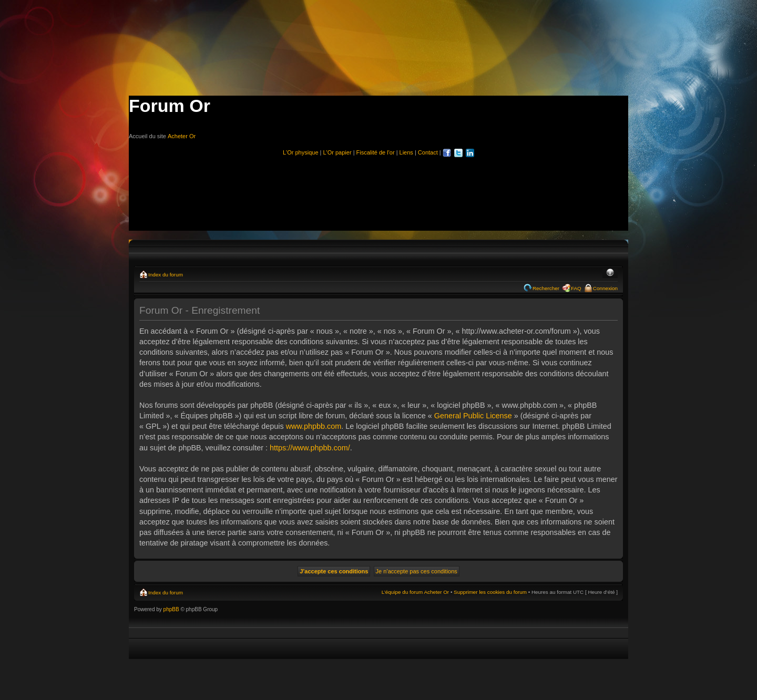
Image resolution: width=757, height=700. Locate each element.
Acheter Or (182, 136)
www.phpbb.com (314, 426)
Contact (428, 152)
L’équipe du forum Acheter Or (415, 592)
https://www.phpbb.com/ (310, 448)
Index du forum (166, 275)
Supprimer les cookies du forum (490, 592)
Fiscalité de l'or (376, 152)
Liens (406, 152)
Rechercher (546, 288)
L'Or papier (337, 152)
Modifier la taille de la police (610, 273)
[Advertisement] (378, 189)
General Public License (473, 416)
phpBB (171, 609)
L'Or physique (301, 152)
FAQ (576, 288)
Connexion (605, 288)
